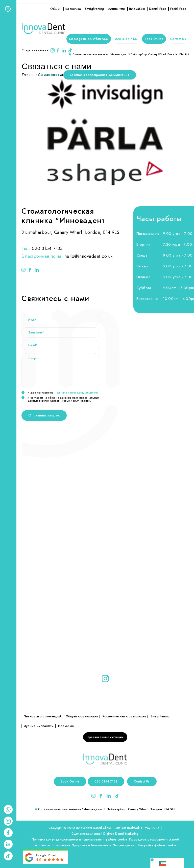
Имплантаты (117, 9)
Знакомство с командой (43, 716)
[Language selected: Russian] (167, 863)
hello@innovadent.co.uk (89, 256)
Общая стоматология (82, 716)
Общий (56, 9)
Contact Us (178, 39)
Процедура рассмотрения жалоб (154, 839)
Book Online (154, 39)
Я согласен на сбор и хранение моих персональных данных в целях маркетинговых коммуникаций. (60, 399)
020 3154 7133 (126, 39)
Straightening (94, 9)
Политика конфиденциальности (76, 393)
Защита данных (124, 845)
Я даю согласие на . (60, 393)
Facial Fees (178, 9)
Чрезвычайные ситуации (105, 737)
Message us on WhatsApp (89, 39)
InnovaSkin (137, 9)
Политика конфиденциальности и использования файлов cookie (79, 839)
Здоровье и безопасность (91, 845)
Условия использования (52, 845)
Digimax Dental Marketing (121, 834)
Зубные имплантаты (39, 726)
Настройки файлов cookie (157, 845)
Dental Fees (158, 9)
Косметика (73, 9)
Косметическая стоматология (124, 716)
